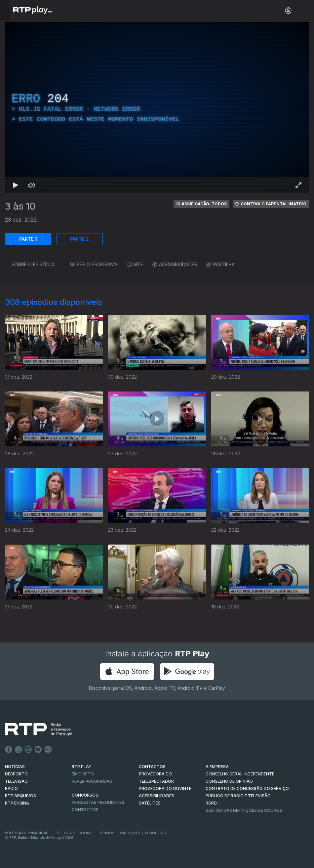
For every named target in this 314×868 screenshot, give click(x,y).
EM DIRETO (83, 774)
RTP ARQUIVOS (20, 796)
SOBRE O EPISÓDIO (30, 264)
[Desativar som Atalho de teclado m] (31, 185)
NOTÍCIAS (15, 767)
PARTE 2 (79, 239)
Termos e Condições (120, 833)
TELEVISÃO (16, 781)
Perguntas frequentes (98, 802)
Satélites (150, 803)
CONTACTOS (152, 767)
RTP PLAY (82, 767)
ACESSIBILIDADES (175, 264)
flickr (48, 750)
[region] (157, 107)
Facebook (9, 750)
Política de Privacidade (28, 833)
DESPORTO (16, 774)
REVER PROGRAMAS (92, 781)
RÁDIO (11, 788)
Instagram (28, 750)
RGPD (211, 803)
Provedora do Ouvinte (165, 788)
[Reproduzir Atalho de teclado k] (16, 185)
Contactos (85, 810)
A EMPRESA (217, 767)
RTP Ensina (17, 803)
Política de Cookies (75, 833)
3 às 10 (20, 206)
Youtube (38, 750)
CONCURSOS (85, 795)
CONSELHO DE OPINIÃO (229, 781)
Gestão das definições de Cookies (244, 810)
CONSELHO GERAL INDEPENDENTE (240, 774)
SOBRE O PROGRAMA (90, 264)
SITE (135, 264)
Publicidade (157, 833)
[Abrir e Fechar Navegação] (305, 11)
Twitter (19, 750)
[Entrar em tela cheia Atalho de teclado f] (298, 185)
